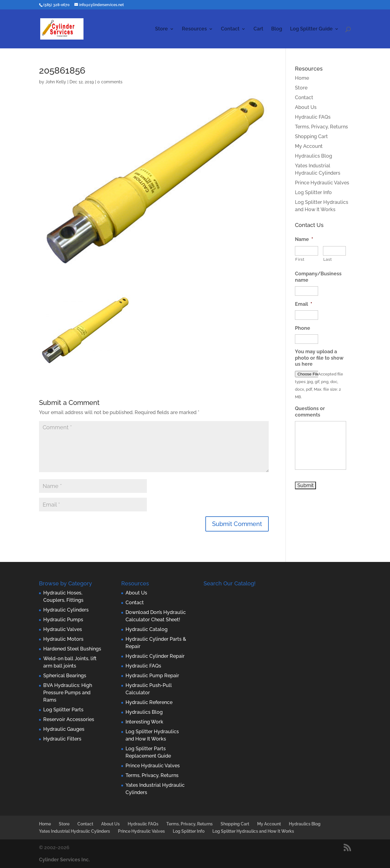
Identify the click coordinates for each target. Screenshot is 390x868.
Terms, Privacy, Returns (321, 127)
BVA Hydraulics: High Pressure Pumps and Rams (68, 693)
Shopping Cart (311, 136)
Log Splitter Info (313, 192)
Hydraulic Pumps (63, 620)
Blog (277, 29)
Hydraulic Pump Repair (152, 676)
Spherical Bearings (65, 676)
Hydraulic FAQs (313, 117)
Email (304, 304)
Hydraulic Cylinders (66, 610)
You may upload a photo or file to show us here (319, 358)
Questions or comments (310, 412)
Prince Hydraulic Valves (322, 183)
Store (161, 29)
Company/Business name (318, 277)
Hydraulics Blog (314, 156)
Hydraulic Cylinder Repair (155, 656)
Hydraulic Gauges (64, 729)
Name (304, 239)
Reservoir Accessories (69, 719)
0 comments (110, 82)
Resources (194, 29)
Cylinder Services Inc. (64, 860)
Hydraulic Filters (62, 739)
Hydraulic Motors (63, 639)
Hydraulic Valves (63, 629)
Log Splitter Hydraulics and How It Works (253, 831)
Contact (230, 29)
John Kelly (56, 82)
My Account (309, 146)
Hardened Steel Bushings (72, 649)
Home (302, 78)
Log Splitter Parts (63, 710)
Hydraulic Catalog (147, 629)
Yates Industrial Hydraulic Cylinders (74, 831)
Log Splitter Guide (311, 29)
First (300, 259)
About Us (306, 107)
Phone (303, 328)
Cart (258, 29)
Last (328, 259)
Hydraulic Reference (149, 702)
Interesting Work (144, 722)
